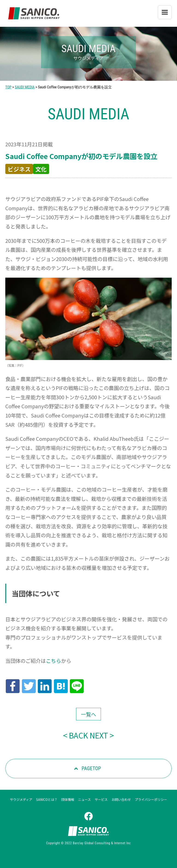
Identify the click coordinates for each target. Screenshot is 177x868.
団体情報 (68, 799)
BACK (78, 735)
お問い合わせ (121, 799)
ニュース (84, 799)
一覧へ (88, 714)
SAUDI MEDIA (25, 87)
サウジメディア (21, 799)
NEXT (99, 735)
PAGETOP (91, 768)
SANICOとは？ (47, 799)
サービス (101, 799)
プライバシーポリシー (151, 799)
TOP (8, 87)
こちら (53, 661)
